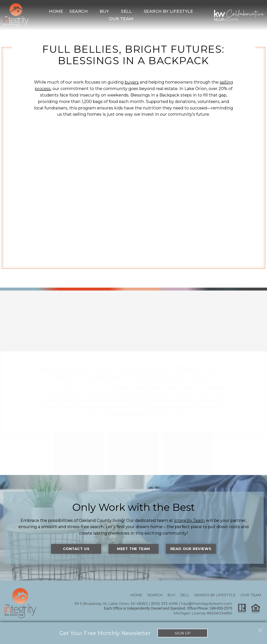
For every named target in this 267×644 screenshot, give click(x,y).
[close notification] (260, 629)
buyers (132, 82)
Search (155, 595)
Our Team (251, 595)
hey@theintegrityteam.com (207, 604)
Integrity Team (190, 520)
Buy (171, 595)
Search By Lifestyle (215, 595)
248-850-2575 (221, 609)
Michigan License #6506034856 (203, 613)
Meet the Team (133, 549)
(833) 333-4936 (164, 604)
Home (56, 11)
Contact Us (76, 549)
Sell (185, 595)
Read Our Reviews (191, 549)
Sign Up (183, 633)
